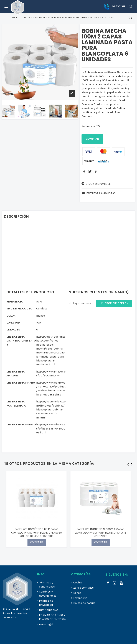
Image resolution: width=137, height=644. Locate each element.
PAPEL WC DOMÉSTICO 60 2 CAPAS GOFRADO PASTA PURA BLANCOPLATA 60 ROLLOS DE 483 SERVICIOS (37, 532)
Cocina (78, 582)
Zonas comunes (83, 588)
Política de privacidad (46, 603)
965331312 (119, 6)
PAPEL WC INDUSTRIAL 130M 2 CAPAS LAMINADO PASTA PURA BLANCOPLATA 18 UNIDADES (101, 532)
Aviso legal (46, 624)
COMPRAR (37, 542)
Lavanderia (80, 598)
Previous (128, 465)
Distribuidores (49, 610)
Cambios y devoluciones (48, 593)
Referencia (88, 126)
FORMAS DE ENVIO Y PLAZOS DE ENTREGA (52, 617)
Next (132, 465)
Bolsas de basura (84, 603)
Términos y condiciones (47, 584)
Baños (77, 593)
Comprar (92, 139)
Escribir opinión (114, 303)
